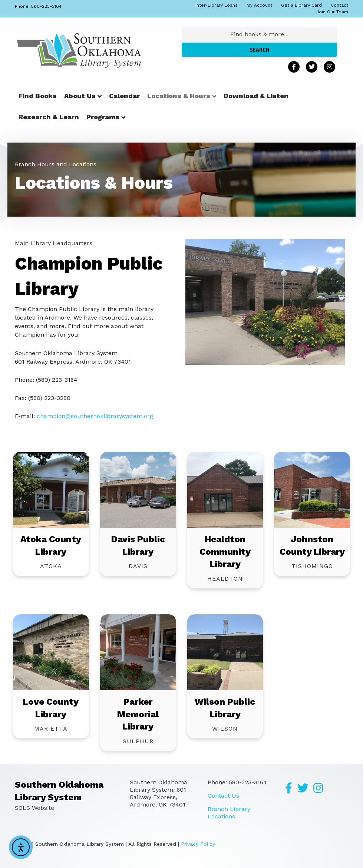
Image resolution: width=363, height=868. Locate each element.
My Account (259, 5)
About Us (80, 96)
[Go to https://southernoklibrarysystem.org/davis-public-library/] (138, 490)
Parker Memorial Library (138, 714)
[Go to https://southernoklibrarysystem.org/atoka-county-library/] (51, 490)
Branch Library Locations (229, 813)
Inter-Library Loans (217, 5)
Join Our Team (332, 12)
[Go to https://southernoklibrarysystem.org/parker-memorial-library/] (138, 652)
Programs (103, 117)
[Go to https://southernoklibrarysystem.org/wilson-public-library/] (225, 652)
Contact (339, 5)
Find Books (38, 96)
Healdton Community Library (225, 552)
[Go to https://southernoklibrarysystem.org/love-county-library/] (51, 652)
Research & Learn (49, 117)
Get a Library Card (301, 5)
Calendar (124, 96)
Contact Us (223, 796)
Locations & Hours (179, 96)
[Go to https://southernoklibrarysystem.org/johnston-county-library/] (312, 490)
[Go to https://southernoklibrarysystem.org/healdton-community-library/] (225, 490)
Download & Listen (256, 96)
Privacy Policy (198, 844)
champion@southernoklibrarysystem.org (95, 416)
